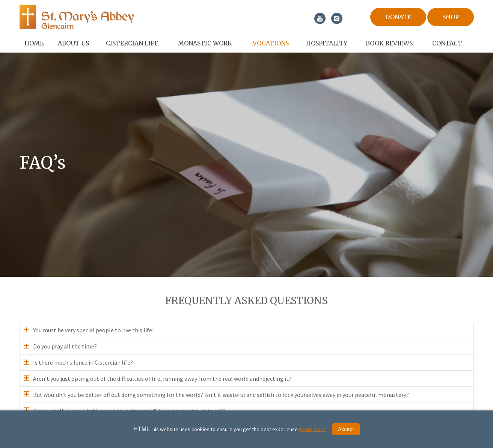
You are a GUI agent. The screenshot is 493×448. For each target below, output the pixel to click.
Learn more (313, 429)
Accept (346, 429)
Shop (451, 17)
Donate (398, 17)
